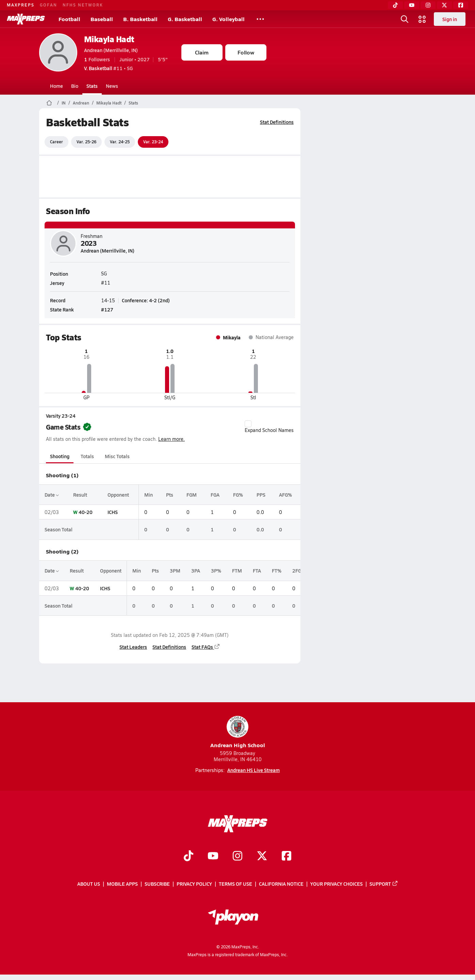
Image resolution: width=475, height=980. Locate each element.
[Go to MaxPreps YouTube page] (213, 856)
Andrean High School (238, 732)
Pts (170, 495)
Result (80, 495)
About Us (89, 884)
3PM (175, 571)
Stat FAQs (206, 647)
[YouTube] (412, 5)
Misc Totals (117, 456)
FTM (237, 571)
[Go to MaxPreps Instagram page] (237, 856)
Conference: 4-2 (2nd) (146, 300)
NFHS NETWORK (83, 5)
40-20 (85, 512)
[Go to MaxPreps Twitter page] (262, 856)
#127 (107, 309)
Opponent (118, 495)
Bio (75, 86)
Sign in (450, 19)
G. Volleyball (228, 19)
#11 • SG (108, 68)
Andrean (81, 103)
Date (52, 495)
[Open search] (405, 19)
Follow (246, 52)
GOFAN (48, 5)
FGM (192, 495)
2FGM (299, 571)
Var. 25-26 (86, 142)
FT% (277, 571)
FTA (257, 571)
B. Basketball (140, 19)
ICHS (112, 512)
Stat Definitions (277, 122)
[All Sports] (260, 19)
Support (384, 884)
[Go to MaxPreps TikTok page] (189, 856)
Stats (92, 86)
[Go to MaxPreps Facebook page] (286, 856)
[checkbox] (248, 424)
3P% (216, 571)
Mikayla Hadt (109, 39)
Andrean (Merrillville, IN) (111, 50)
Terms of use (235, 884)
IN (64, 103)
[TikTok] (395, 5)
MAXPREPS (21, 5)
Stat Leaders (133, 647)
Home (56, 86)
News (112, 86)
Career (56, 142)
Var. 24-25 (120, 142)
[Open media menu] (422, 19)
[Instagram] (428, 5)
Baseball (102, 19)
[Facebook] (461, 5)
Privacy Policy (194, 884)
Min (148, 495)
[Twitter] (444, 5)
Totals (87, 456)
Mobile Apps (122, 884)
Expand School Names (269, 427)
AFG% (285, 495)
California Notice (281, 884)
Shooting (60, 456)
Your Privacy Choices (337, 884)
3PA (196, 571)
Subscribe (157, 884)
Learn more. (171, 439)
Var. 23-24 (153, 142)
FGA (215, 495)
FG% (238, 495)
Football (69, 19)
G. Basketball (185, 19)
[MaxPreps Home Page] (49, 103)
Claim (202, 52)
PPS (261, 495)
